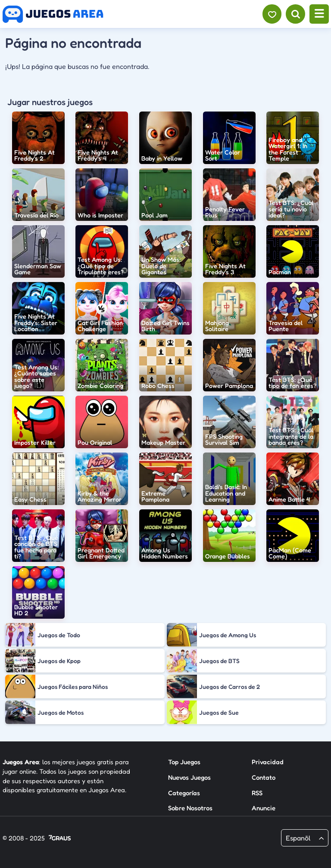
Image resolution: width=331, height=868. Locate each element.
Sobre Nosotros (190, 808)
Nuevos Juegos (189, 777)
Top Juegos (184, 762)
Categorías (184, 793)
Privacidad (268, 762)
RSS (257, 793)
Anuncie (264, 808)
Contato (264, 777)
